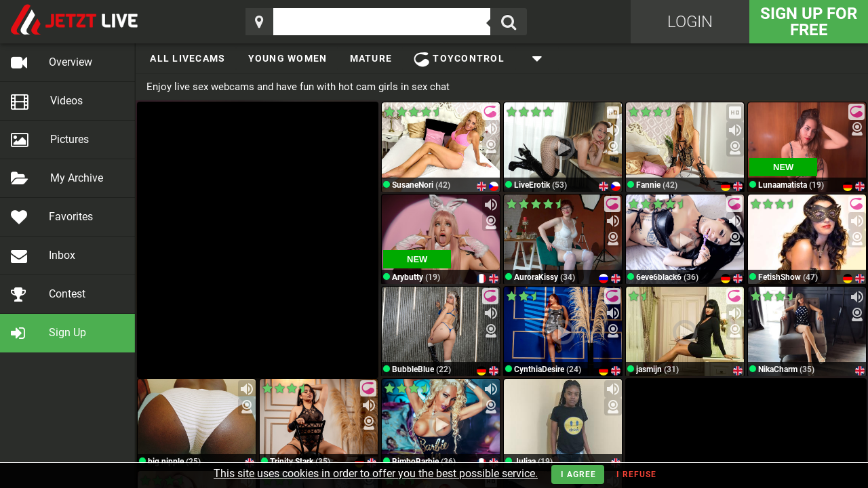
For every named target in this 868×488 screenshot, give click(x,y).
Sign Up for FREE (809, 22)
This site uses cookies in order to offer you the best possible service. (376, 473)
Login (690, 22)
